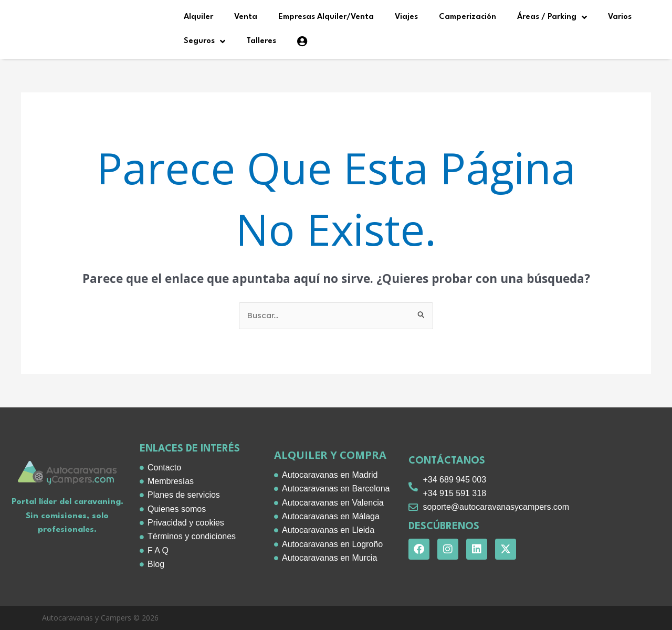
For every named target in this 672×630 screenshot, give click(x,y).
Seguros (204, 41)
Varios (620, 17)
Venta (246, 17)
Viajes (406, 17)
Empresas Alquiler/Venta (326, 17)
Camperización (468, 17)
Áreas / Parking (552, 17)
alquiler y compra (330, 455)
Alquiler (198, 17)
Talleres (261, 41)
